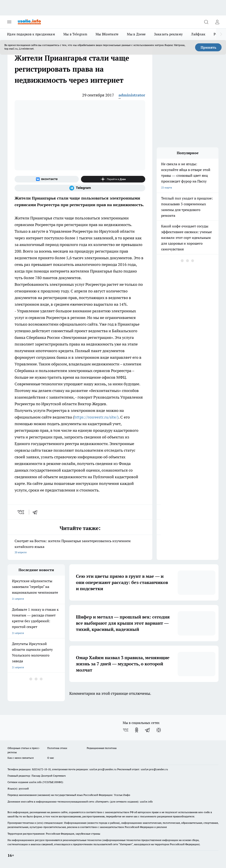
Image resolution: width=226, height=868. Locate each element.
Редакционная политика (102, 748)
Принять (208, 47)
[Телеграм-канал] (80, 188)
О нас (51, 758)
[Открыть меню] (9, 22)
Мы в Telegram (75, 34)
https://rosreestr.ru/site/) (96, 417)
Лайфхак (198, 34)
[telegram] (36, 512)
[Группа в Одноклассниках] (137, 730)
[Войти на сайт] (217, 22)
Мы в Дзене (136, 34)
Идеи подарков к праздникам (31, 34)
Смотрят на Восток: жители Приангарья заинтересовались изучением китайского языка (80, 547)
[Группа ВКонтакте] (47, 179)
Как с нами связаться (21, 758)
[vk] (21, 512)
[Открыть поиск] (206, 22)
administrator (132, 95)
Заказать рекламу (168, 34)
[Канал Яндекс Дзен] (113, 179)
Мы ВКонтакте (107, 34)
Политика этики (57, 748)
